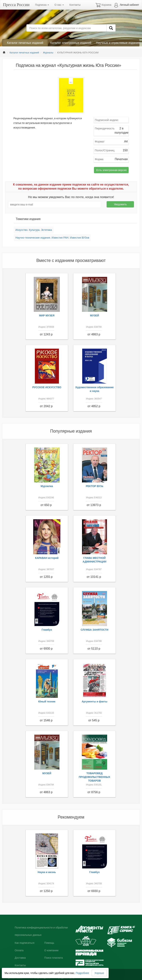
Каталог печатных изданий (25, 43)
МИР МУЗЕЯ (47, 315)
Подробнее (82, 973)
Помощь (49, 943)
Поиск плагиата (53, 958)
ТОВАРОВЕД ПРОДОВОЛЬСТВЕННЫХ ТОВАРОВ (94, 777)
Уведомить (120, 204)
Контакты (75, 5)
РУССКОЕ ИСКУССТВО (47, 387)
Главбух (47, 630)
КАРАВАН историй (47, 558)
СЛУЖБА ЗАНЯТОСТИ (95, 630)
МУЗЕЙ (95, 315)
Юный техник (47, 701)
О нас (59, 5)
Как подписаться (24, 943)
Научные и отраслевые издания (118, 43)
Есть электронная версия (111, 170)
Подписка (42, 5)
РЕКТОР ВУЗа (95, 486)
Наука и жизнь (47, 872)
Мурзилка (47, 486)
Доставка (20, 958)
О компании (51, 950)
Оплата (19, 950)
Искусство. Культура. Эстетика (34, 230)
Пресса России (16, 5)
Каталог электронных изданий (71, 43)
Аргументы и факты (94, 701)
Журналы (48, 53)
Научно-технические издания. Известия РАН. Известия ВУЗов (52, 238)
